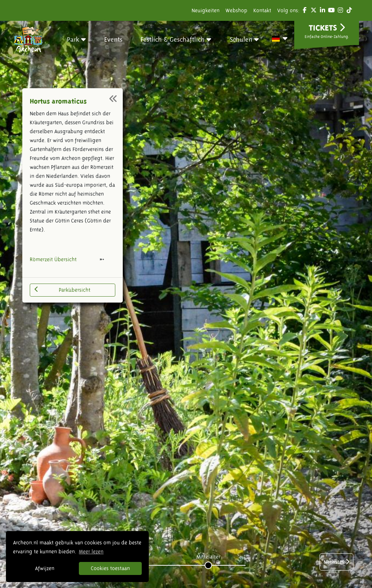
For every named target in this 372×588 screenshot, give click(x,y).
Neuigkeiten (206, 10)
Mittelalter (208, 557)
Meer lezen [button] (91, 552)
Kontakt (262, 10)
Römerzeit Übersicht (53, 259)
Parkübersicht (62, 290)
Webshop (236, 10)
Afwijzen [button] (45, 568)
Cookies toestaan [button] (110, 568)
